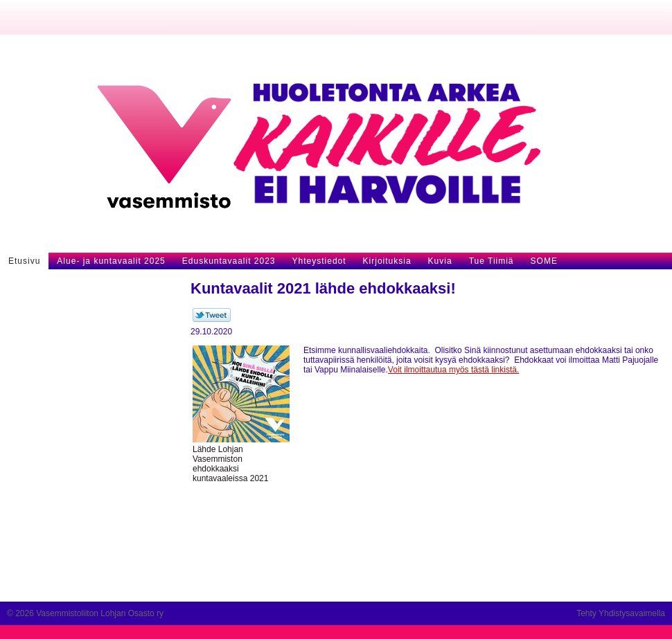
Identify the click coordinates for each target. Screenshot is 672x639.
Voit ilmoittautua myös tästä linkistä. (453, 370)
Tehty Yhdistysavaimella (621, 613)
